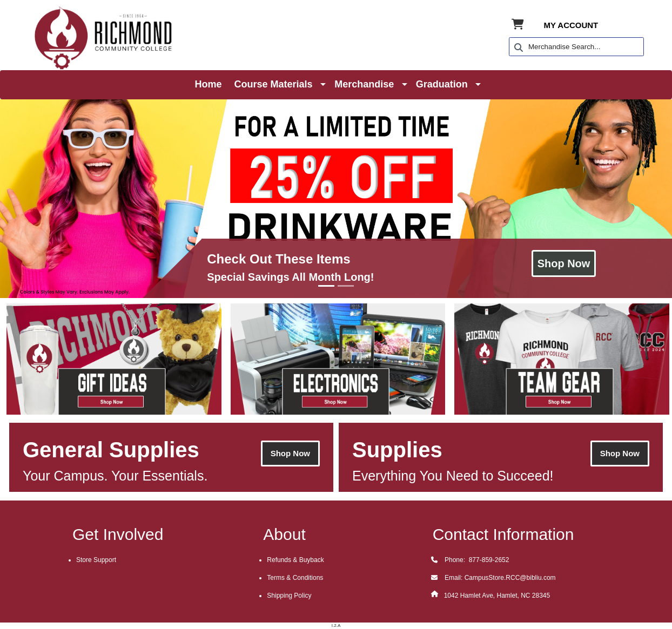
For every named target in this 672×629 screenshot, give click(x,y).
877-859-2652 (488, 560)
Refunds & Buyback (295, 560)
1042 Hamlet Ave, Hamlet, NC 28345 (497, 596)
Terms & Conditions (295, 578)
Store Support (96, 560)
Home (209, 84)
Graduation (442, 84)
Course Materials (274, 84)
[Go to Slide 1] (326, 286)
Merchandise (364, 84)
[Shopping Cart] (518, 25)
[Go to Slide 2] (346, 286)
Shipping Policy (289, 596)
